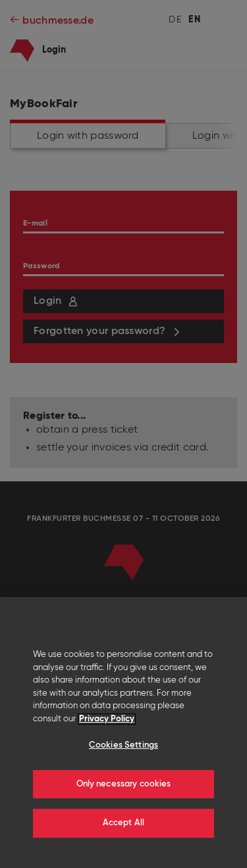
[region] (123, 733)
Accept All (123, 823)
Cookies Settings (123, 745)
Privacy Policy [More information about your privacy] (107, 719)
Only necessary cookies (124, 784)
